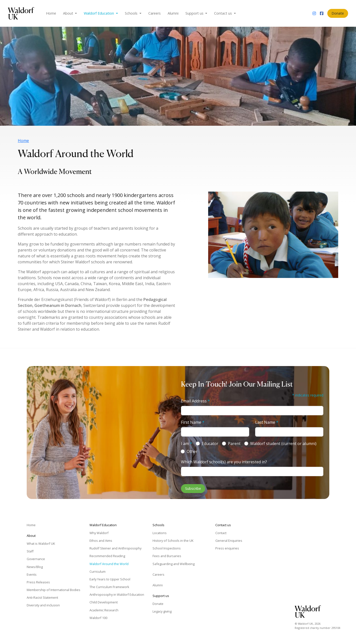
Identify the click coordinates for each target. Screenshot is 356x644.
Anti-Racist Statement (42, 597)
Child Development (104, 602)
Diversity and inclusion (43, 605)
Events (32, 574)
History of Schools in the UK (173, 541)
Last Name (267, 422)
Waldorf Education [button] (99, 13)
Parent (234, 444)
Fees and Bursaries (167, 556)
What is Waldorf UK (41, 544)
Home (51, 13)
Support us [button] (195, 13)
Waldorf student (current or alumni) (283, 444)
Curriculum (98, 571)
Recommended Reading (107, 556)
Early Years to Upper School (110, 579)
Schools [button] (132, 13)
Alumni (173, 13)
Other (192, 451)
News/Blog (35, 567)
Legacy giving (162, 611)
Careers (155, 13)
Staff (30, 551)
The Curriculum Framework (109, 587)
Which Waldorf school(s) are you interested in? (224, 462)
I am (187, 444)
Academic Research (104, 610)
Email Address (195, 401)
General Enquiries (229, 541)
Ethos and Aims (101, 541)
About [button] (69, 13)
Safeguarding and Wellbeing (174, 564)
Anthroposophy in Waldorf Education (117, 594)
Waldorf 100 (98, 618)
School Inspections (167, 548)
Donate (338, 13)
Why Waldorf (99, 533)
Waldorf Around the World (109, 564)
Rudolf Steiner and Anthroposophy (115, 548)
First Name (193, 422)
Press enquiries (227, 548)
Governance (36, 559)
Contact (221, 533)
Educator (210, 444)
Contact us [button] (223, 13)
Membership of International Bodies (54, 590)
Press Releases (38, 582)
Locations (160, 533)
